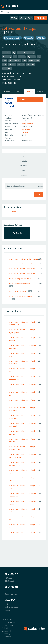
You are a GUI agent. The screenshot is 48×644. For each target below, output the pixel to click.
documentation (34, 61)
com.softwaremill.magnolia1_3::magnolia (25, 259)
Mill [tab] (24, 156)
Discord (9, 581)
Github (9, 578)
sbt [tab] (24, 151)
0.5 (24, 80)
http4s (4, 61)
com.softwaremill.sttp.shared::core (23, 269)
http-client (12, 65)
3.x (18, 73)
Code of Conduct (11, 607)
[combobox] (30, 99)
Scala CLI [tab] (24, 161)
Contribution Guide (12, 591)
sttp (14, 53)
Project (7, 91)
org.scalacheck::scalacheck (19, 284)
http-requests (7, 68)
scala (4, 65)
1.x (20, 76)
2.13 (23, 73)
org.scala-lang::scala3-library (20, 279)
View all (25, 132)
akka (24, 61)
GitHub (41, 38)
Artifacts (18, 91)
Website (29, 38)
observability (7, 57)
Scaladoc (12, 212)
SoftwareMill (27, 141)
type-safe (31, 65)
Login (41, 18)
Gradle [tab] (24, 175)
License (8, 610)
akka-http (21, 65)
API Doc (14, 18)
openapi (22, 57)
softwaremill (13, 28)
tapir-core (10, 101)
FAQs (7, 604)
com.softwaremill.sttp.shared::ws (22, 274)
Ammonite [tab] (24, 166)
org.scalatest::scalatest (18, 291)
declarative (6, 53)
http (39, 57)
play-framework (15, 61)
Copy (38, 194)
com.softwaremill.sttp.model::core (22, 264)
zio (15, 57)
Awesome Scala (26, 18)
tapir (32, 28)
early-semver (28, 124)
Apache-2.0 (27, 129)
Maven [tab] (24, 171)
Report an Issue (11, 594)
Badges (40, 91)
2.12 (29, 73)
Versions (29, 91)
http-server (31, 57)
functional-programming (26, 53)
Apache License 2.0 (12, 38)
